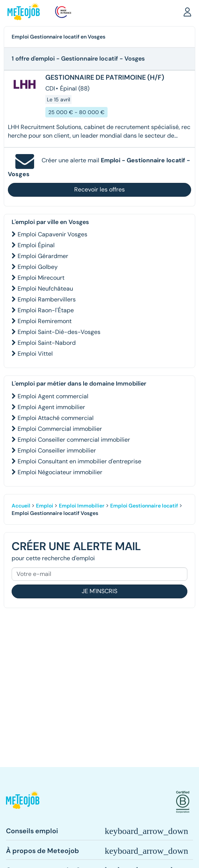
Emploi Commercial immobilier (60, 429)
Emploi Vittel (35, 354)
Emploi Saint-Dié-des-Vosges (59, 332)
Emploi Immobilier (82, 506)
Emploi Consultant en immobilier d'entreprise (79, 461)
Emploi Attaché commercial (56, 418)
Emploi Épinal (36, 245)
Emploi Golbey (38, 267)
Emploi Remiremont (45, 321)
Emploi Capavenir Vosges (52, 234)
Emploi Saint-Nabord (47, 343)
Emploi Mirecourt (41, 278)
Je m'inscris (99, 591)
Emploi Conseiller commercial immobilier (74, 440)
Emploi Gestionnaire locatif (144, 506)
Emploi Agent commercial (53, 396)
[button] (187, 12)
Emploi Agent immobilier (51, 407)
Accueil (21, 506)
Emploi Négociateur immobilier (60, 472)
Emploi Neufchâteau (45, 289)
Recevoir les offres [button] (99, 189)
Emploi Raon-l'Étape (46, 310)
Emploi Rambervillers (47, 299)
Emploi (45, 506)
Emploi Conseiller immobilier (57, 450)
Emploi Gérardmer (43, 256)
